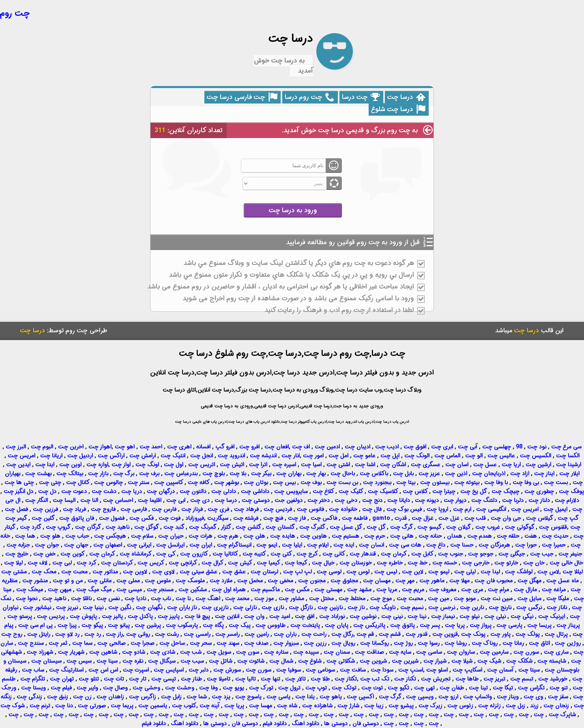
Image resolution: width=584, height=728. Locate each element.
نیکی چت (522, 616)
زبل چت (515, 706)
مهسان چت (377, 581)
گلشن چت (248, 527)
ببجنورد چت (377, 482)
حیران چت (171, 536)
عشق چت (234, 572)
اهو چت (125, 447)
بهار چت (316, 474)
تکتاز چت (346, 679)
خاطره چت (390, 563)
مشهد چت (359, 590)
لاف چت (38, 563)
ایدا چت (45, 465)
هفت (531, 536)
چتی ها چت (19, 482)
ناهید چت (117, 527)
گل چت (376, 527)
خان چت (534, 563)
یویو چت (233, 688)
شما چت (197, 697)
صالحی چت (112, 643)
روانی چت (138, 634)
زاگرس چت (143, 697)
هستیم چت (346, 536)
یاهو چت (331, 697)
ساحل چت (172, 643)
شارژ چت (348, 706)
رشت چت (167, 634)
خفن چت (44, 554)
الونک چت (417, 456)
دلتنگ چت (484, 500)
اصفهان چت (108, 545)
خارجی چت (476, 563)
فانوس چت (310, 509)
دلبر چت (199, 670)
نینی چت (392, 616)
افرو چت (249, 447)
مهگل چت (529, 581)
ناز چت (356, 607)
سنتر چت (138, 482)
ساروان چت (461, 652)
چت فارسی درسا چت (242, 97)
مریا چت (387, 590)
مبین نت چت (497, 599)
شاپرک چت (562, 715)
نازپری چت (215, 607)
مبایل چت (529, 599)
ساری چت (556, 652)
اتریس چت (202, 465)
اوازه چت (97, 465)
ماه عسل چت (563, 581)
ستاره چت (276, 652)
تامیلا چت (219, 679)
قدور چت (417, 634)
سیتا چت (529, 670)
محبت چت (74, 572)
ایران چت (201, 545)
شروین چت (373, 661)
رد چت (93, 634)
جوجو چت (481, 554)
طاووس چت (271, 625)
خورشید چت (553, 679)
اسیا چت (311, 465)
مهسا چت (261, 706)
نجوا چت (27, 599)
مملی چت (128, 581)
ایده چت (344, 545)
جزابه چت (18, 545)
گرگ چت (401, 527)
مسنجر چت (160, 590)
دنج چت (372, 500)
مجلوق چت (344, 581)
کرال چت (213, 563)
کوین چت (73, 554)
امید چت (280, 616)
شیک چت (489, 661)
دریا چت (132, 491)
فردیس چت (278, 509)
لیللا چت (573, 572)
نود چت (537, 447)
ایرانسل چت (170, 545)
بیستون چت (435, 482)
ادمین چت (327, 447)
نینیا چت (93, 607)
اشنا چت (365, 465)
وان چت (254, 616)
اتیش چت (232, 465)
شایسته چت (552, 661)
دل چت (47, 491)
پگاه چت (213, 625)
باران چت (285, 634)
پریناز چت (568, 625)
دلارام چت (567, 500)
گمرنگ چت (203, 527)
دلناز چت (539, 500)
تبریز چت (494, 679)
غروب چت (488, 527)
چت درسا (361, 97)
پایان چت (337, 625)
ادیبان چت (357, 447)
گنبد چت (174, 527)
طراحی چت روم (86, 331)
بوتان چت (256, 482)
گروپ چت (58, 527)
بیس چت (284, 482)
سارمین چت (494, 652)
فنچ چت (273, 518)
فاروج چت (103, 509)
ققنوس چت (553, 527)
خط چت (418, 563)
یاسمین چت (153, 706)
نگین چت (120, 607)
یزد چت (221, 697)
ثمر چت (58, 643)
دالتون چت (193, 491)
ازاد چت (520, 474)
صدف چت (256, 643)
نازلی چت (245, 607)
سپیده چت (306, 652)
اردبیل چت (80, 456)
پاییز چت (169, 616)
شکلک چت (519, 661)
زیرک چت (430, 706)
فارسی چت (134, 509)
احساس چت (118, 500)
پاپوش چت (83, 616)
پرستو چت (20, 616)
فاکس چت (324, 518)
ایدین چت (18, 465)
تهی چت (424, 688)
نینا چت (417, 616)
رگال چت (342, 634)
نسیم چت (412, 607)
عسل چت (485, 465)
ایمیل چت (555, 509)
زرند (534, 706)
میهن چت (60, 590)
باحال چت (343, 474)
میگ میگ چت (94, 590)
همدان (455, 536)
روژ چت (403, 643)
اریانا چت (51, 456)
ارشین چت (538, 465)
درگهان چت (161, 491)
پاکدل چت (140, 616)
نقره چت (133, 661)
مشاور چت (291, 599)
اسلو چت (437, 670)
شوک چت (13, 706)
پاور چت (500, 634)
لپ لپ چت (297, 572)
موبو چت (465, 599)
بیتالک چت (70, 474)
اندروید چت (231, 456)
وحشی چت (146, 688)
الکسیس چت (536, 456)
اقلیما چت (150, 500)
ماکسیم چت (265, 590)
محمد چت (237, 599)
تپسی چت (164, 679)
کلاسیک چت (383, 491)
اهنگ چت (208, 599)
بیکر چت (261, 474)
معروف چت (443, 590)
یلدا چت (305, 697)
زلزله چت (490, 706)
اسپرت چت (136, 670)
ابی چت (176, 500)
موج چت (381, 599)
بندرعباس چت (181, 474)
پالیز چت (112, 616)
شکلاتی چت (341, 661)
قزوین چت (445, 634)
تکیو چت (398, 688)
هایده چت (283, 536)
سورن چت (526, 652)
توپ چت (316, 688)
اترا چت (258, 465)
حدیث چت (555, 536)
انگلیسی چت (491, 509)
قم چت (365, 634)
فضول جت (112, 518)
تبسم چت (522, 679)
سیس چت (79, 661)
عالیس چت (501, 456)
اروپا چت (437, 509)
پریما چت (122, 706)
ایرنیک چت (552, 616)
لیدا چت (490, 572)
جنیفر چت (570, 554)
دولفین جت (289, 500)
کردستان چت (117, 563)
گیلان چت (458, 527)
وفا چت (208, 688)
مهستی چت (328, 590)
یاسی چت (278, 697)
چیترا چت (444, 491)
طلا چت (320, 679)
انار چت (291, 456)
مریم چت (413, 590)
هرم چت (228, 536)
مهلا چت (459, 581)
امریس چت (21, 456)
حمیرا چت (554, 545)
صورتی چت (92, 706)
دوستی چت (256, 500)
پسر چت (430, 625)
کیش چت (240, 563)
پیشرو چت (401, 706)
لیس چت (386, 572)
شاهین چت (103, 652)
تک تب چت (375, 679)
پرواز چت (481, 625)
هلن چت (254, 536)
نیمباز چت (443, 616)
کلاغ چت (323, 491)
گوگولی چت (520, 527)
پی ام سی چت (35, 625)
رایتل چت (39, 634)
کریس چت (151, 563)
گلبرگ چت (312, 527)
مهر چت (405, 581)
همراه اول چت (229, 590)
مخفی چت (280, 581)
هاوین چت (313, 536)
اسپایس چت (169, 670)
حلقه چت (508, 536)
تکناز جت (405, 679)
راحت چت (314, 634)
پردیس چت (51, 616)
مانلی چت (100, 581)
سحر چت (201, 643)
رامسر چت (228, 634)
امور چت (313, 456)
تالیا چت (246, 679)
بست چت (556, 482)
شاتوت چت (251, 661)
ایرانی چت (139, 545)
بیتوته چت (467, 482)
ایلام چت (318, 545)
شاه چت (287, 706)
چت (538, 715)
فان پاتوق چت (77, 518)
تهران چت (62, 679)
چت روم (15, 14)
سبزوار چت (286, 643)
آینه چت (209, 706)
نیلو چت (469, 616)
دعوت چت (74, 491)
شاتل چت (221, 661)
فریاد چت (74, 509)
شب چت (191, 652)
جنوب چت (451, 554)
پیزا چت (67, 625)
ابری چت (442, 447)
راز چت (114, 634)
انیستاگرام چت (234, 545)
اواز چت (121, 465)
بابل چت (403, 474)
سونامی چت (320, 670)
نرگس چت (529, 607)
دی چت (200, 500)
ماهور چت (432, 581)
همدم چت (480, 536)
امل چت (338, 456)
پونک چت (473, 634)
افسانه (203, 447)
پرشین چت (148, 625)
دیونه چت (427, 500)
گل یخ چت (474, 491)
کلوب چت (184, 706)
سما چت (82, 643)
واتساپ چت (478, 697)
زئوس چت (460, 706)
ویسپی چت (420, 697)
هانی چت (402, 536)
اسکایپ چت (467, 670)
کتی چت (281, 554)
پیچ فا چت (197, 616)
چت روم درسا (310, 97)
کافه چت (199, 482)
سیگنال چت (162, 661)
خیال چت (323, 563)
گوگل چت (147, 527)
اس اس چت (103, 670)
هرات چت (201, 536)
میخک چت (30, 590)
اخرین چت (71, 447)
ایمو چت (267, 545)
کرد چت (87, 563)
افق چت (305, 616)
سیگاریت (218, 518)
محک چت (44, 572)
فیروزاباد (195, 518)
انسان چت (371, 545)
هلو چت (50, 536)
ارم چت (462, 509)
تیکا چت (503, 688)
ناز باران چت (182, 607)
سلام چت (142, 536)
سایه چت (400, 652)
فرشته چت (246, 518)
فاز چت (297, 518)
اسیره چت (284, 465)
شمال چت (281, 661)
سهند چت (228, 643)
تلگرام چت (33, 679)
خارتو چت (506, 563)
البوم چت (42, 447)
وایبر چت (87, 688)
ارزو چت (448, 697)
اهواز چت (100, 447)
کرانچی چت (183, 563)
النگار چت (36, 500)
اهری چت (179, 447)
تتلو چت (89, 679)
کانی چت (334, 554)
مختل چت (321, 599)
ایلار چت (569, 474)
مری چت (472, 590)
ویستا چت (33, 688)
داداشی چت (255, 491)
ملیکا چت (558, 599)
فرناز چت (192, 509)
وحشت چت (180, 688)
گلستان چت (280, 527)
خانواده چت (343, 509)
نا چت (183, 599)
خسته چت (445, 563)
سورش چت (227, 670)
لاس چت (548, 572)
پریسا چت (539, 625)
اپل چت (390, 456)
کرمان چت (394, 554)
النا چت (89, 500)
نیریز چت (67, 607)
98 (518, 447)
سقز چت (558, 697)
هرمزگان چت (494, 545)
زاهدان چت (110, 697)
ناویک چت (382, 607)
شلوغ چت (310, 661)
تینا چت (478, 688)
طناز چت (191, 679)
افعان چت (277, 447)
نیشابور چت (37, 607)
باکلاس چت (374, 474)
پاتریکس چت (369, 625)
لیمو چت (439, 572)
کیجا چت (296, 563)
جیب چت (542, 554)
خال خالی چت (566, 563)
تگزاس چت (531, 688)
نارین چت (472, 607)
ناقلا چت (81, 599)
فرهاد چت (246, 509)
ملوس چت (158, 581)
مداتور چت (105, 572)
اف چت (301, 447)
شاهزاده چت (317, 706)
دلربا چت (513, 500)
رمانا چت (513, 643)
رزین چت (315, 643)
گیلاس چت (540, 518)
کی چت (166, 554)
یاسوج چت (248, 697)
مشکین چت (193, 590)
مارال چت (525, 590)
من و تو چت (68, 581)
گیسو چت (429, 527)
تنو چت (559, 688)
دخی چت (346, 500)
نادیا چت (135, 599)
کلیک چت (351, 491)
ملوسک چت (190, 581)
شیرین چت (405, 661)
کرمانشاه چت (136, 554)
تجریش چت (436, 679)
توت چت (372, 688)
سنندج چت (31, 643)
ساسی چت (429, 652)
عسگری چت (426, 465)
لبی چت (62, 563)
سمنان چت (337, 652)
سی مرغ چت (566, 447)
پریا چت (455, 625)
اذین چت (456, 474)
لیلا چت (13, 563)
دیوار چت (455, 500)
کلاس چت (415, 491)
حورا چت (526, 545)
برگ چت (124, 474)
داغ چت (436, 545)
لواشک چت (519, 572)
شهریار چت (71, 652)
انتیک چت (173, 456)
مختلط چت (352, 599)
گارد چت (31, 527)
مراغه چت (554, 590)
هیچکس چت (110, 536)
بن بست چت (342, 482)
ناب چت (161, 599)
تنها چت (271, 679)
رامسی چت (197, 634)
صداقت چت (369, 652)
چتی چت (50, 482)
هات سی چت (405, 545)
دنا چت (64, 706)
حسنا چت (462, 545)
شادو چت (134, 652)
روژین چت (568, 643)
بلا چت (238, 474)
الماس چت (447, 456)
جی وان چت (506, 518)
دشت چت (104, 491)
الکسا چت (568, 456)
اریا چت (511, 465)
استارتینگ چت (66, 670)
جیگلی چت (512, 554)
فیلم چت (61, 688)
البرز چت (16, 447)
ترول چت (289, 688)
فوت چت (170, 518)
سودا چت (382, 670)
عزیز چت (429, 474)
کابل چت (422, 554)
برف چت (149, 474)
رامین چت (257, 634)
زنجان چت (556, 706)
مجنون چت (312, 581)
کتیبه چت (254, 554)
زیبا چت (374, 706)
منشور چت (35, 581)
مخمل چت (250, 581)
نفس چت (108, 599)
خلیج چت (17, 554)
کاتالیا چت (225, 554)
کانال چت (78, 482)
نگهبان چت (149, 607)
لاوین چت (135, 572)
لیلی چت (465, 572)
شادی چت (163, 652)
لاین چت (413, 572)
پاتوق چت (403, 625)
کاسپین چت (169, 482)
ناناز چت (557, 607)
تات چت (114, 679)
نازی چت (273, 607)
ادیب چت (387, 447)
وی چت (533, 697)
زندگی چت (29, 697)
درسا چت (406, 97)
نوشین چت (363, 616)
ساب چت (33, 670)
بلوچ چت (214, 474)
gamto (381, 518)
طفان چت (452, 688)
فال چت (372, 509)
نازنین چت (330, 607)
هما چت (25, 536)
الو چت (474, 456)
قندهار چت (363, 554)
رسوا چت (429, 643)
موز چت (264, 599)
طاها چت (467, 679)
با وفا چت (496, 482)
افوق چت (415, 447)
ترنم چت (40, 706)
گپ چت (568, 518)
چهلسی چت (497, 447)
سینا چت (107, 661)
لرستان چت (264, 572)
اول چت (174, 465)
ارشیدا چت (569, 465)
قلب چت (475, 518)
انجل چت (202, 456)
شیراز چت (435, 661)
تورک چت (261, 688)
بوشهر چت (227, 482)
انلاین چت (227, 616)
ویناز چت (508, 697)
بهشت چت (38, 474)
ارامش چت (143, 456)
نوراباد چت (332, 616)
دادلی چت (224, 491)
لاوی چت (163, 572)
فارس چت (164, 509)
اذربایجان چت (489, 474)
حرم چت (375, 536)
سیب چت (192, 661)
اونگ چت (147, 465)
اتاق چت (539, 643)
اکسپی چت (360, 697)
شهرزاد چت (40, 652)
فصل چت (16, 509)
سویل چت (219, 652)
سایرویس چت (291, 491)
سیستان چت (46, 661)
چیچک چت (506, 491)
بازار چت (98, 474)
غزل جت (449, 518)
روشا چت (456, 643)
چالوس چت (108, 482)
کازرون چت (194, 554)
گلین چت (43, 518)
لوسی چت (329, 572)
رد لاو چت (67, 634)
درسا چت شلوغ (398, 109)
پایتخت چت (305, 625)
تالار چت (295, 679)
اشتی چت (338, 465)
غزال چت (423, 518)
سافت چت (353, 670)
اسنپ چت (411, 670)
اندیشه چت (263, 456)
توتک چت (344, 688)
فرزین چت (45, 509)
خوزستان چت (356, 563)
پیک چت (240, 625)
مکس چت (297, 590)
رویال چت (343, 643)
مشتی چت (14, 572)
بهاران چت (289, 474)
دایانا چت (399, 500)
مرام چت (498, 590)
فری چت (218, 509)
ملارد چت (221, 581)
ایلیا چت (292, 545)
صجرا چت (143, 643)
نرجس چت (442, 607)
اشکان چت (393, 465)
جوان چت (47, 545)
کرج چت (307, 554)
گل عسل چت (346, 527)
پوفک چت (571, 491)
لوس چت (358, 572)
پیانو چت (119, 625)
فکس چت (142, 518)
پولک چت (528, 634)
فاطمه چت (355, 518)
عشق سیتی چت (199, 572)
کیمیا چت (268, 563)
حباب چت (77, 536)
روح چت (12, 634)
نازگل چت (301, 607)
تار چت (138, 679)
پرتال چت (556, 634)
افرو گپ (225, 447)
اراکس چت (111, 456)
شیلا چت (462, 661)
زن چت (82, 697)
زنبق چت (58, 697)
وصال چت (115, 688)
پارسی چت (509, 625)
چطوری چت (539, 491)
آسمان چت (500, 670)
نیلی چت (495, 616)
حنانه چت (430, 536)
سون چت (248, 652)
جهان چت (76, 545)
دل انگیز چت (18, 491)
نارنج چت (500, 607)
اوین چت (70, 465)
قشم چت (390, 634)
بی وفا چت (526, 482)
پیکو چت (92, 625)
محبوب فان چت (494, 581)
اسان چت (457, 465)
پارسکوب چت (182, 625)
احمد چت (151, 447)
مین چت (438, 599)
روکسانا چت (375, 643)
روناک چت (485, 643)
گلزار (226, 527)
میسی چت (129, 590)
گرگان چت (88, 527)
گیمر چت (16, 518)
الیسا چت (64, 500)
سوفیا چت (289, 670)
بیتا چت (406, 482)
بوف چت (311, 482)
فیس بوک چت (404, 509)
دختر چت (319, 500)
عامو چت (364, 456)
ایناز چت (544, 474)
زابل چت (171, 697)
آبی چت (468, 447)
